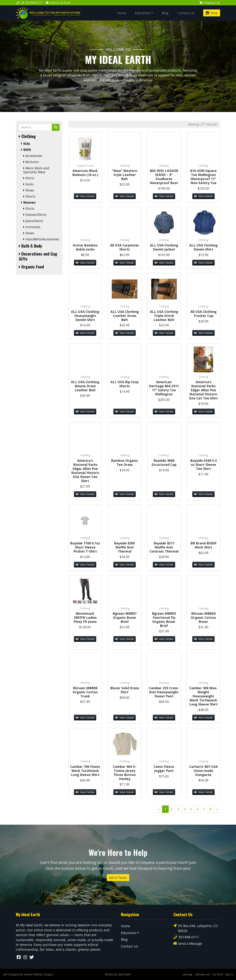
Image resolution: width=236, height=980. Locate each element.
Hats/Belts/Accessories (41, 239)
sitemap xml (203, 974)
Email (58, 3)
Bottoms (31, 162)
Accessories (33, 156)
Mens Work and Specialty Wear (36, 170)
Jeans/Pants (33, 221)
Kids (25, 144)
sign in (229, 974)
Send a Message (188, 943)
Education (143, 13)
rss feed (218, 974)
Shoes (29, 190)
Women (28, 202)
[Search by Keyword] (35, 127)
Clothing (27, 136)
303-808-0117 (186, 937)
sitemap (188, 974)
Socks (28, 184)
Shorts (29, 196)
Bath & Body (30, 246)
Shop (212, 13)
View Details (85, 196)
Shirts (29, 178)
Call (29, 3)
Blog (165, 13)
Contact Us (186, 13)
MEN (26, 150)
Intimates (32, 227)
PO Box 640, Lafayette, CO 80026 (196, 928)
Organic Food (31, 267)
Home (122, 13)
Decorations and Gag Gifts (38, 256)
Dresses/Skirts (35, 215)
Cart (210, 3)
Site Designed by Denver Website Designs (28, 974)
